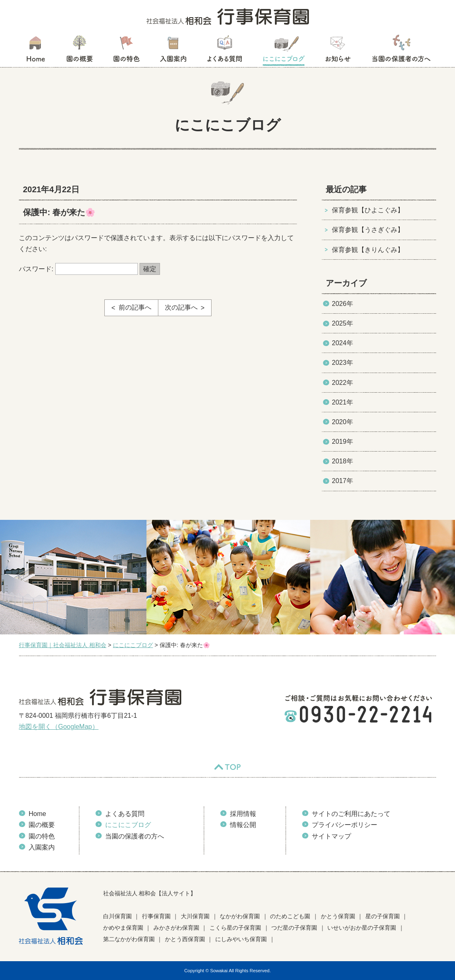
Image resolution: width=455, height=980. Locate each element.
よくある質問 (225, 51)
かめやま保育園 (123, 928)
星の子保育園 (383, 916)
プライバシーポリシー (345, 825)
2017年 (342, 481)
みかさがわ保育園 (176, 928)
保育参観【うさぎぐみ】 (368, 230)
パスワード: (78, 269)
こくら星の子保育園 (235, 928)
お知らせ (338, 51)
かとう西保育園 (185, 939)
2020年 (342, 422)
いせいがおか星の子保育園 (362, 928)
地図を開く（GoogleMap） (59, 727)
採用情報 (243, 814)
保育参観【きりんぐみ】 (368, 250)
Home (37, 814)
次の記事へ (181, 307)
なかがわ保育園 (240, 916)
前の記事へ (135, 307)
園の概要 (80, 51)
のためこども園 (290, 916)
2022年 (342, 383)
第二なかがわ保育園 (129, 939)
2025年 (342, 323)
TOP (227, 767)
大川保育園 (195, 916)
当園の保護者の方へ (401, 51)
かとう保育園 (338, 916)
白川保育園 (117, 916)
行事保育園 (156, 916)
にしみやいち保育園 (241, 939)
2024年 (342, 343)
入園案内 (173, 51)
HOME (35, 51)
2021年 (342, 402)
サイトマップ (331, 836)
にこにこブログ (284, 51)
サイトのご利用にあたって (351, 814)
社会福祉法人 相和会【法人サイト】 (150, 893)
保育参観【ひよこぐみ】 (368, 210)
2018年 (342, 461)
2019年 (342, 442)
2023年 (342, 363)
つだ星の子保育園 (294, 928)
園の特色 (126, 51)
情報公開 (243, 825)
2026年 (342, 304)
